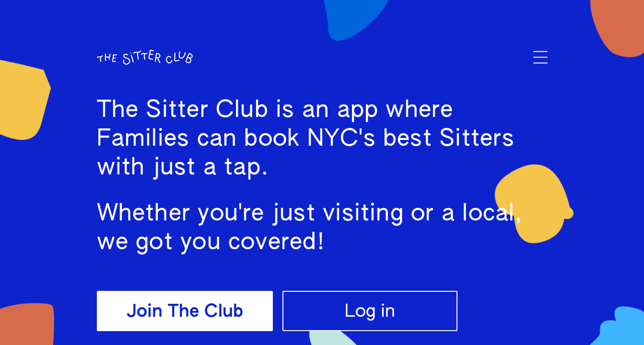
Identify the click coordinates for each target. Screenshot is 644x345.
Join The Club (185, 312)
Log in (370, 312)
